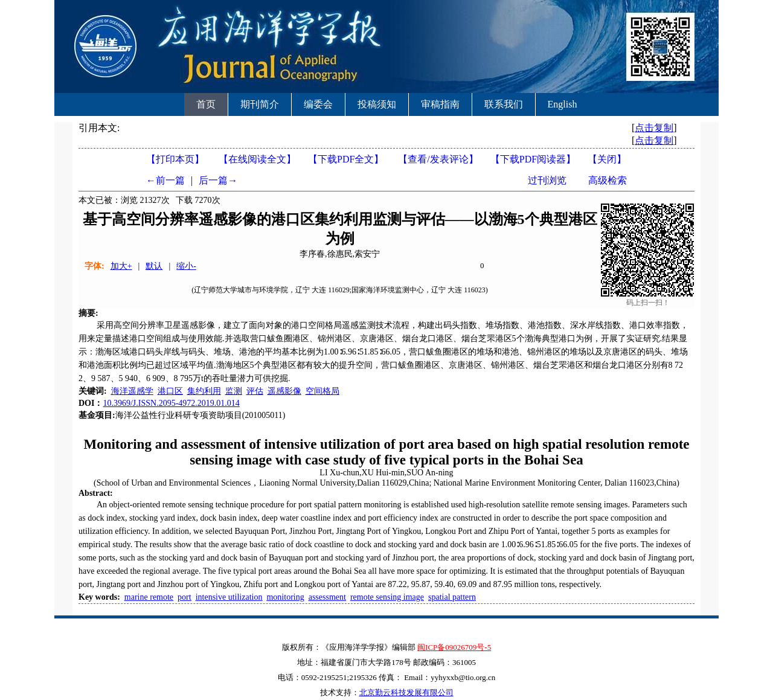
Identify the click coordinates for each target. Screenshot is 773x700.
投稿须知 (377, 104)
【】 (438, 159)
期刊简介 (260, 104)
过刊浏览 (547, 180)
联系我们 (504, 104)
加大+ (121, 266)
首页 (206, 104)
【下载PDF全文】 (346, 159)
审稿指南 (440, 104)
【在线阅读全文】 (257, 159)
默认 (154, 266)
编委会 (318, 104)
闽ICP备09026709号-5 (454, 647)
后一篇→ (218, 180)
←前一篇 (165, 180)
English (563, 104)
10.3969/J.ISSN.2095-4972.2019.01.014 (171, 403)
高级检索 (608, 180)
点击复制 (654, 128)
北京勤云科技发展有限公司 (406, 692)
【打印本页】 (175, 159)
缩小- (186, 266)
